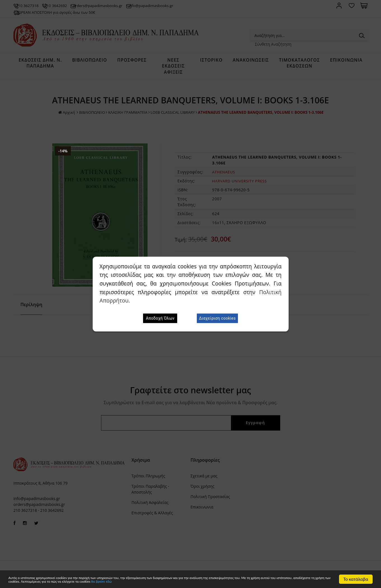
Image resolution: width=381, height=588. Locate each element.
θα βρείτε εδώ (241, 582)
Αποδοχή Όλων (160, 318)
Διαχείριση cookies (217, 318)
